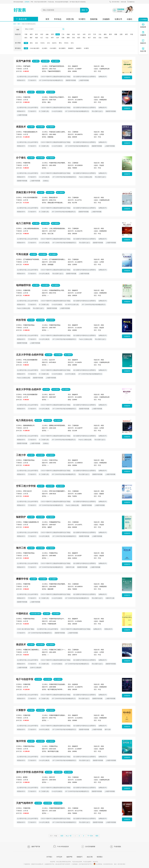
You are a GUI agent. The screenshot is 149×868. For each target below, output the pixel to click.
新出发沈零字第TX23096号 (63, 864)
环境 (132, 34)
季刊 (60, 43)
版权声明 (69, 857)
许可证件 (59, 857)
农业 (73, 34)
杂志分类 (23, 19)
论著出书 (118, 19)
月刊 (48, 43)
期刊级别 (18, 48)
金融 (47, 34)
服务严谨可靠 (34, 847)
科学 (52, 38)
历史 (73, 38)
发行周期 (18, 43)
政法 (26, 38)
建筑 (105, 34)
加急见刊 (143, 42)
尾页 (97, 836)
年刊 (72, 43)
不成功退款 (115, 847)
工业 (63, 34)
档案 (116, 34)
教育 (31, 34)
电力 (79, 34)
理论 (84, 38)
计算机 (106, 38)
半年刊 (66, 43)
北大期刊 (45, 48)
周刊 (31, 43)
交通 (121, 34)
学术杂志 (58, 19)
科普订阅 (70, 19)
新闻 (68, 38)
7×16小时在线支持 (61, 847)
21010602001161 (108, 864)
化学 (58, 38)
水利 (84, 34)
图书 (110, 34)
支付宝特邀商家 (88, 847)
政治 (95, 38)
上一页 (69, 836)
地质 (36, 38)
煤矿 (31, 38)
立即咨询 (27, 2)
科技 (58, 34)
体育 (126, 34)
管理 (52, 34)
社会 (47, 38)
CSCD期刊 (53, 48)
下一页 (90, 836)
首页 (47, 19)
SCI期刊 (82, 19)
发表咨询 (143, 25)
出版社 (130, 19)
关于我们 (49, 857)
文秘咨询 (143, 33)
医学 (36, 34)
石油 (100, 38)
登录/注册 (123, 2)
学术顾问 (143, 20)
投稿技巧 (80, 857)
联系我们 (100, 857)
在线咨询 (127, 77)
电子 (89, 38)
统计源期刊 (62, 48)
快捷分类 (18, 34)
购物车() (131, 2)
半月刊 (42, 43)
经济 (42, 34)
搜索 (83, 10)
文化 (100, 34)
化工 (42, 38)
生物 (63, 38)
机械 (68, 34)
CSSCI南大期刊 (35, 48)
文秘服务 (106, 19)
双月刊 (54, 43)
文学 (89, 34)
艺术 (95, 34)
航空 (79, 38)
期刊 (19, 24)
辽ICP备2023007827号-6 (86, 864)
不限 (26, 34)
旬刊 (36, 43)
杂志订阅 (90, 857)
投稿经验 (94, 19)
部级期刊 (71, 48)
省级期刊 (79, 48)
